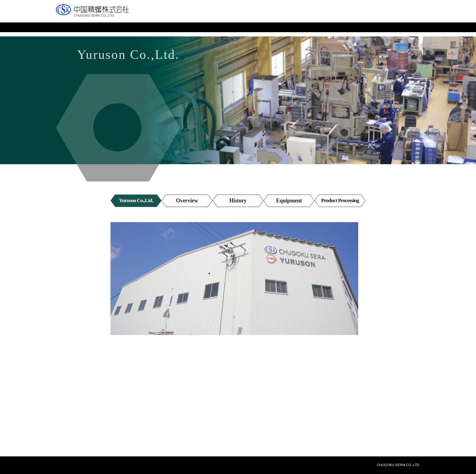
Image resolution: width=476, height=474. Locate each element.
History (238, 201)
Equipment (289, 201)
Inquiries (330, 17)
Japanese (383, 17)
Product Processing (340, 201)
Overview (187, 201)
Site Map (356, 17)
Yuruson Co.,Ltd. (136, 201)
